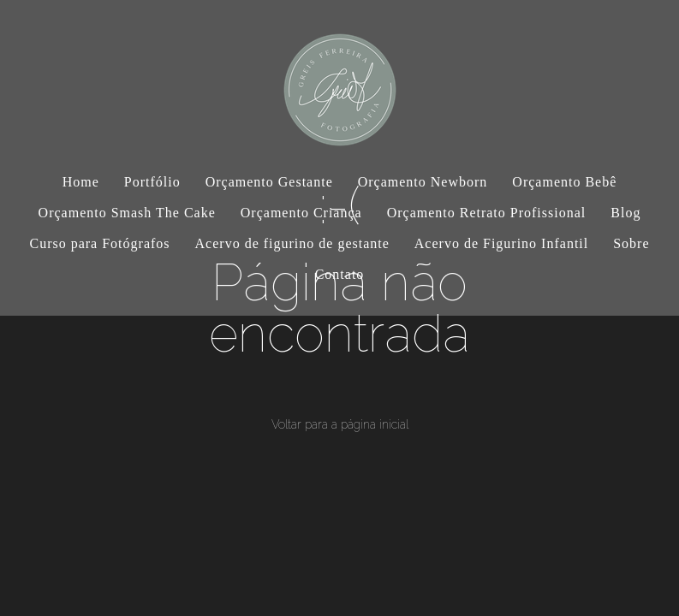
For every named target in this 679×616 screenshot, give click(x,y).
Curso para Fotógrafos (99, 243)
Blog (625, 213)
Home (81, 182)
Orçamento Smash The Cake (127, 213)
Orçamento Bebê (564, 182)
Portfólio (152, 182)
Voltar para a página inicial (340, 424)
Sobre (631, 243)
